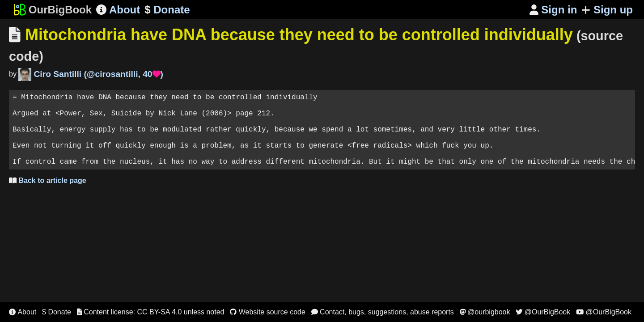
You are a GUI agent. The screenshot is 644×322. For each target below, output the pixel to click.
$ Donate (57, 312)
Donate (167, 10)
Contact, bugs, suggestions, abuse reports (383, 312)
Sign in (553, 10)
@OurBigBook (543, 312)
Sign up (607, 10)
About (118, 10)
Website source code (268, 312)
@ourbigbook (485, 312)
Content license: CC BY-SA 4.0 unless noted (151, 312)
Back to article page (48, 197)
